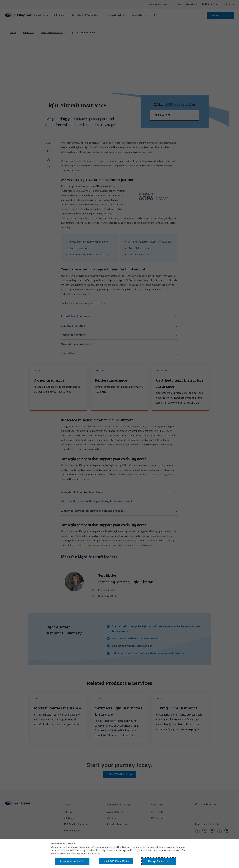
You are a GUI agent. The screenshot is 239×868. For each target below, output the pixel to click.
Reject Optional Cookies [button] (116, 861)
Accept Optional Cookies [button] (72, 861)
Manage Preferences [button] (159, 861)
